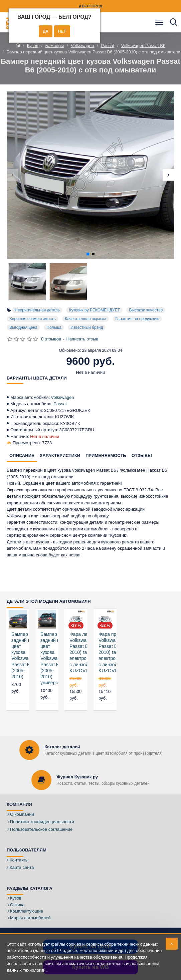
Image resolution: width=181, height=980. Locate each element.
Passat (108, 46)
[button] (13, 175)
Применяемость (106, 455)
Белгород (90, 6)
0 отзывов (51, 339)
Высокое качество (146, 310)
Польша (54, 327)
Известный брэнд (87, 327)
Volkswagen (82, 46)
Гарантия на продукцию (138, 319)
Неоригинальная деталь (37, 310)
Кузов (33, 46)
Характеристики (60, 455)
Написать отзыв (82, 339)
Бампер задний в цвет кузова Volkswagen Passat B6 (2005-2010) (24, 655)
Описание (22, 455)
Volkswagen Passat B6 (143, 46)
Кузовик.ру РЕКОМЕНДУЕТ (94, 310)
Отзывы (142, 455)
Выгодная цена (23, 327)
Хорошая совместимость (33, 319)
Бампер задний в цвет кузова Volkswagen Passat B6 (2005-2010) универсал (53, 659)
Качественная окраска (85, 319)
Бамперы (55, 46)
